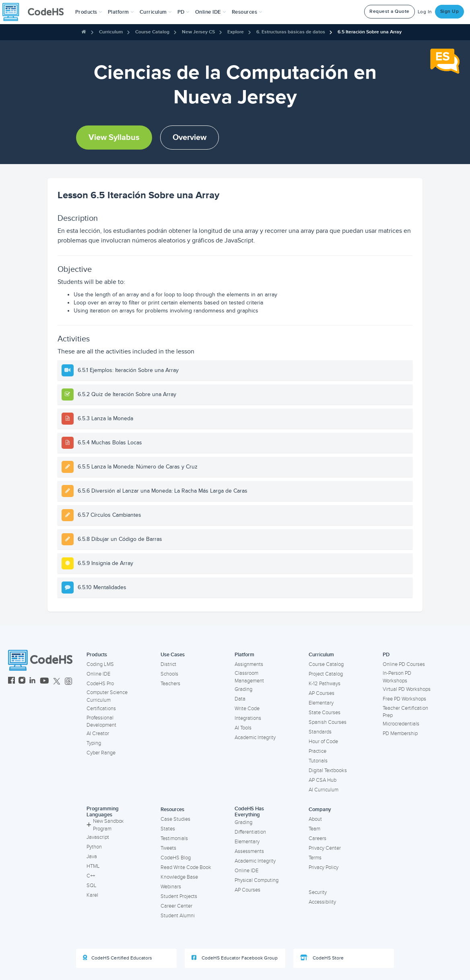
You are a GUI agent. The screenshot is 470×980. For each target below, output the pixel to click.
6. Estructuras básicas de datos (291, 32)
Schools (169, 674)
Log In (425, 12)
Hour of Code (323, 742)
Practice (317, 751)
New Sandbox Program (105, 825)
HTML (93, 866)
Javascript (98, 837)
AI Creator (98, 733)
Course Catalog (152, 32)
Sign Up (450, 11)
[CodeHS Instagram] (22, 681)
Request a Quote (390, 11)
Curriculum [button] (156, 12)
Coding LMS (100, 664)
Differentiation (250, 832)
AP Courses (322, 693)
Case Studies (175, 819)
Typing (94, 743)
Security (318, 892)
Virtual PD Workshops (407, 689)
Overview (190, 138)
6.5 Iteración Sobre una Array (370, 32)
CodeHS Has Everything (249, 812)
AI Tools (243, 728)
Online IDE (98, 674)
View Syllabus (114, 138)
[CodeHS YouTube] (44, 681)
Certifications (101, 709)
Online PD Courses (404, 664)
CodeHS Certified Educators (117, 958)
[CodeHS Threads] (68, 681)
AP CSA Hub (323, 780)
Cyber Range (101, 753)
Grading (243, 689)
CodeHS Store (322, 958)
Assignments (249, 664)
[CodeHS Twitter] (57, 681)
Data (240, 699)
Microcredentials (401, 724)
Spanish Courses (328, 722)
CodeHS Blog (176, 858)
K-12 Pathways (325, 684)
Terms (315, 858)
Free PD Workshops (404, 699)
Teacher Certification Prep (405, 712)
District (168, 664)
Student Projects (179, 896)
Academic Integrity (255, 738)
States (168, 829)
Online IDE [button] (211, 12)
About (315, 819)
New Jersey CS (198, 32)
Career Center (176, 906)
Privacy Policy (324, 867)
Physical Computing (257, 880)
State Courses (325, 713)
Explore (236, 32)
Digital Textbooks (328, 770)
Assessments (249, 851)
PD (386, 655)
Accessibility (322, 902)
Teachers (170, 684)
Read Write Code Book (186, 867)
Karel (92, 895)
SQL (92, 885)
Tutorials (318, 761)
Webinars (171, 887)
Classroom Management (249, 677)
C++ (91, 876)
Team (314, 829)
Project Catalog (326, 674)
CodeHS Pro (100, 684)
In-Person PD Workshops (397, 677)
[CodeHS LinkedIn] (32, 681)
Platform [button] (121, 12)
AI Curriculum (324, 790)
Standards (320, 732)
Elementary (321, 703)
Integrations (248, 718)
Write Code (247, 709)
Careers (317, 838)
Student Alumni (178, 916)
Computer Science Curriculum (107, 696)
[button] (89, 12)
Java (92, 857)
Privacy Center (325, 848)
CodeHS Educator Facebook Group (235, 958)
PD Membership (400, 733)
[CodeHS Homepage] (36, 12)
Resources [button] (247, 12)
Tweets (168, 848)
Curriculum (111, 32)
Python (94, 847)
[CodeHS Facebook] (11, 681)
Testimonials (174, 838)
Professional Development (101, 722)
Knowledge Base (179, 877)
